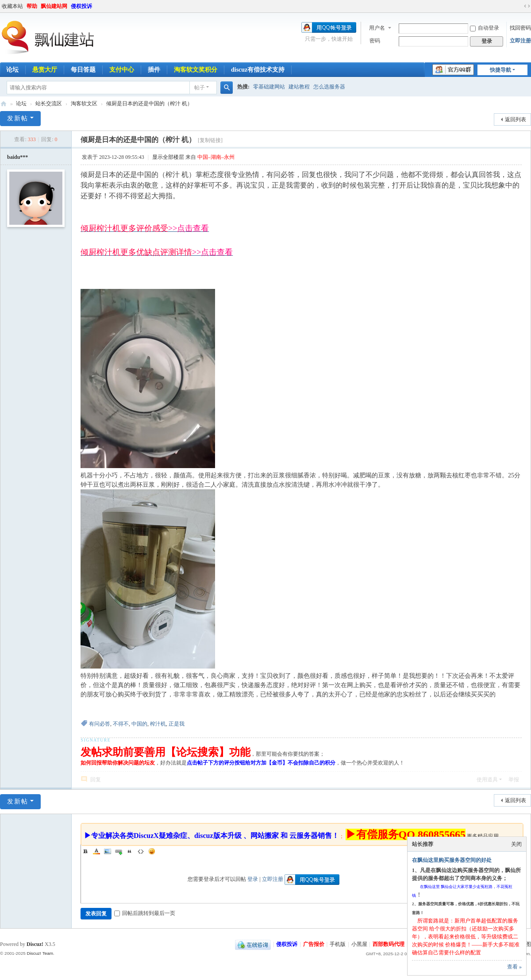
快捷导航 (500, 70)
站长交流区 (49, 104)
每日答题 (83, 70)
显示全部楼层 (168, 157)
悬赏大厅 (45, 70)
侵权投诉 (81, 6)
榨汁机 (158, 724)
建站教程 (299, 87)
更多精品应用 (483, 836)
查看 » (514, 967)
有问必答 (100, 724)
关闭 (516, 844)
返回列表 (516, 119)
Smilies (152, 851)
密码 (375, 41)
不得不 (121, 724)
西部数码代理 (389, 944)
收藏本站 (12, 6)
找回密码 (520, 28)
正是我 (177, 724)
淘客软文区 (84, 104)
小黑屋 (359, 944)
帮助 (32, 6)
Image (108, 851)
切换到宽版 (527, 6)
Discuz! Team (40, 953)
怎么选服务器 (329, 87)
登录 (253, 879)
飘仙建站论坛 (4, 104)
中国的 (139, 724)
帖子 (200, 88)
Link (119, 851)
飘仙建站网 (54, 6)
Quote (130, 851)
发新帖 (18, 118)
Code (141, 851)
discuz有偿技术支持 (258, 70)
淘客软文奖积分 (196, 70)
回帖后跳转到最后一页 (145, 913)
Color (96, 851)
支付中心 (122, 70)
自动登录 (485, 28)
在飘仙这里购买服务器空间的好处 (452, 860)
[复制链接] (210, 140)
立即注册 (520, 41)
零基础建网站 (269, 87)
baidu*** (17, 157)
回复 (96, 780)
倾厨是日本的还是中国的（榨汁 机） (149, 104)
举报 (514, 780)
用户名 (377, 28)
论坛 (21, 104)
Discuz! (35, 944)
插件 (154, 70)
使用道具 (487, 780)
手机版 (338, 944)
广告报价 (314, 944)
